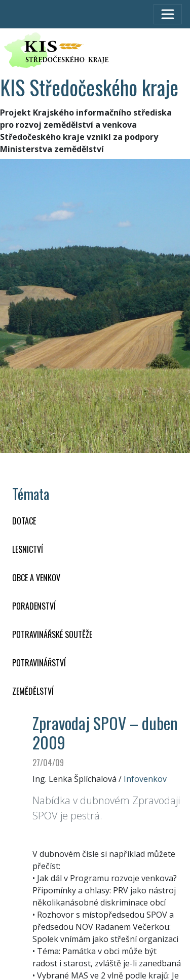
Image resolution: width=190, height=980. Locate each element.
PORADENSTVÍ (34, 606)
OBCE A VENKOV (36, 578)
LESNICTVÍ (28, 549)
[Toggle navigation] (168, 14)
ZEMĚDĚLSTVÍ (33, 691)
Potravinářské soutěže (52, 634)
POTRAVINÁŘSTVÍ (39, 663)
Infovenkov (145, 779)
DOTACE (24, 521)
